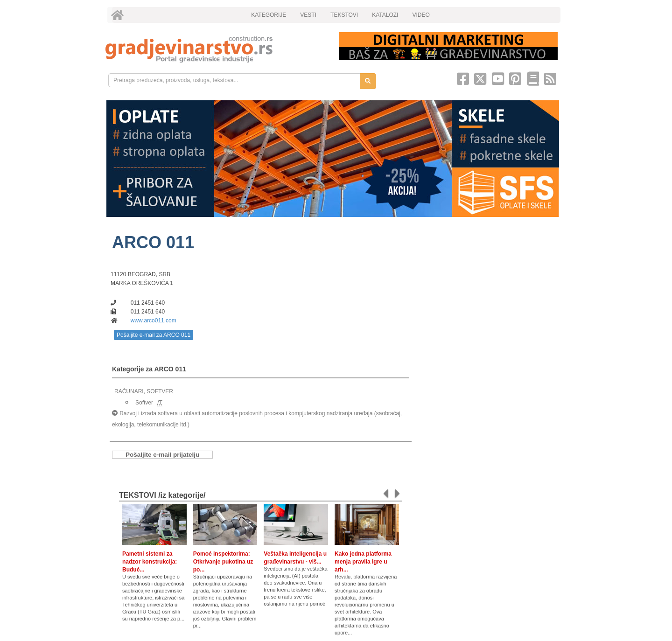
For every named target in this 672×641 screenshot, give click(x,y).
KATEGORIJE (269, 15)
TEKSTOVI (344, 15)
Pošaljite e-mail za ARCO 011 (154, 335)
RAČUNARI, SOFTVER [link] (144, 391)
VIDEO (421, 15)
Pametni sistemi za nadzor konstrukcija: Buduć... (150, 562)
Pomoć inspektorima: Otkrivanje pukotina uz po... (223, 562)
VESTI (308, 15)
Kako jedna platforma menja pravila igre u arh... (363, 562)
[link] (216, 49)
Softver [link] (144, 403)
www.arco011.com (154, 320)
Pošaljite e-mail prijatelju (162, 455)
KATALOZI (385, 15)
